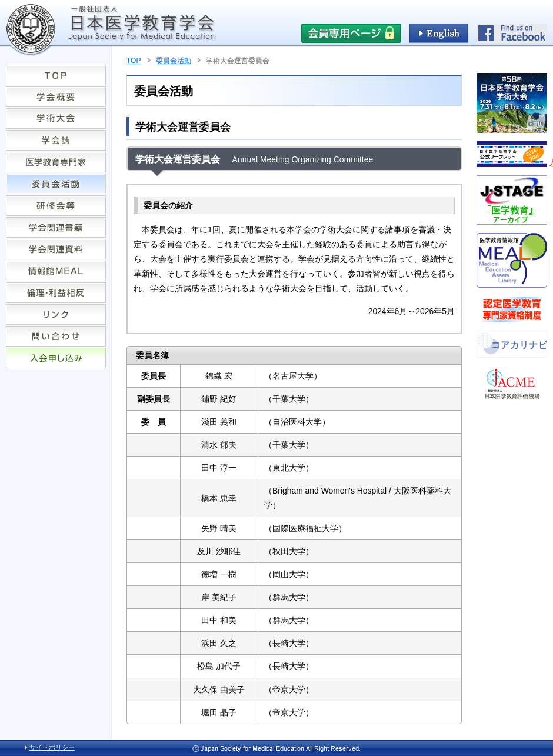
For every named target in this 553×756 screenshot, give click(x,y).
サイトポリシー (52, 747)
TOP (134, 61)
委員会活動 (174, 61)
